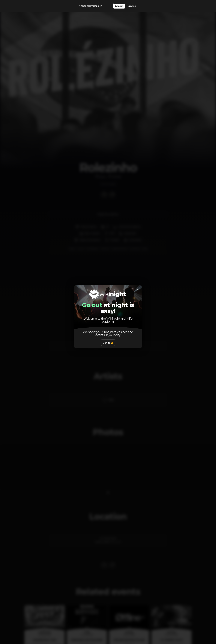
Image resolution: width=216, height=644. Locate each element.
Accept (119, 6)
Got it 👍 (108, 343)
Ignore (132, 6)
